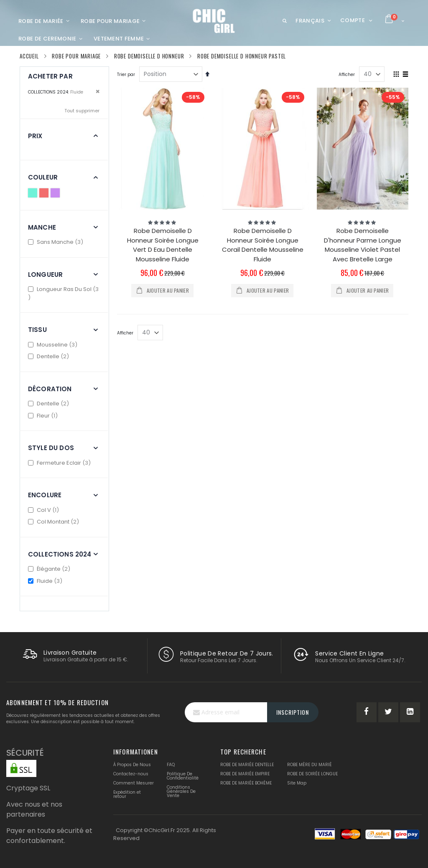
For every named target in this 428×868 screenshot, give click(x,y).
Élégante (50, 569)
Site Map (297, 783)
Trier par (126, 75)
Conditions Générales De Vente (181, 791)
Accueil (29, 56)
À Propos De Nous (132, 765)
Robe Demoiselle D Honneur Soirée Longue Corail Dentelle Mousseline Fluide (263, 245)
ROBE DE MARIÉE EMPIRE (245, 774)
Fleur (44, 416)
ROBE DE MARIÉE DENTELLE (247, 765)
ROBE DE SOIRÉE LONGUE (312, 774)
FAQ (171, 765)
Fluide (46, 581)
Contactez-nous (131, 774)
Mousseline (54, 345)
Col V (45, 510)
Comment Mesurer (134, 783)
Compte (353, 20)
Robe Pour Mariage (76, 56)
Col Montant (55, 522)
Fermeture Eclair (60, 463)
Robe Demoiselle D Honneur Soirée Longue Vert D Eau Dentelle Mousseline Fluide (163, 245)
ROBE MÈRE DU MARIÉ (310, 765)
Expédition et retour (127, 794)
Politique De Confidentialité (183, 776)
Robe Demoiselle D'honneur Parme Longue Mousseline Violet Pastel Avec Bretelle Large (363, 245)
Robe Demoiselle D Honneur (149, 56)
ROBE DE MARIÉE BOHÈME (246, 783)
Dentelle (50, 356)
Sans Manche (57, 242)
